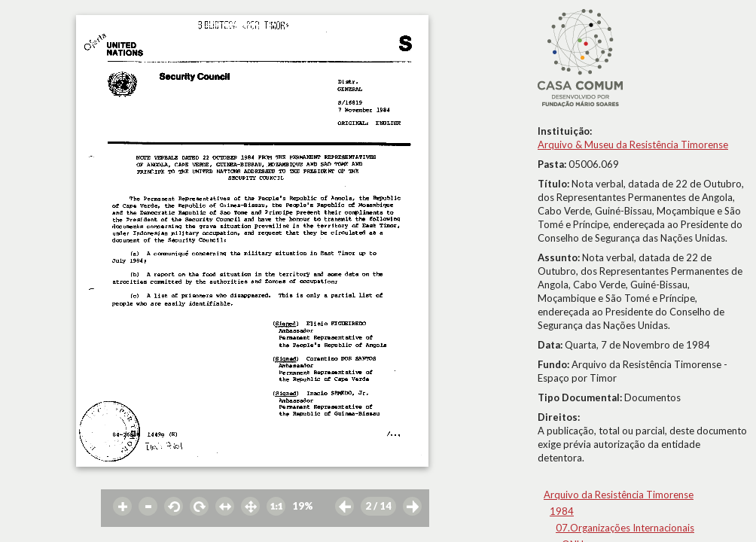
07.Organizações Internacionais (625, 528)
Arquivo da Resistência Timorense (619, 495)
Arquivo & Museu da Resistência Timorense (633, 145)
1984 (562, 511)
